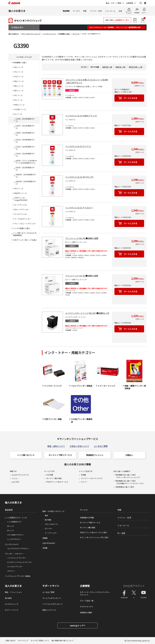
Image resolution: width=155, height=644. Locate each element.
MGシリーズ (19, 81)
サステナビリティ (87, 607)
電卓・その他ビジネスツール (53, 511)
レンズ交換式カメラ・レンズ (16, 518)
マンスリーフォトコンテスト (92, 478)
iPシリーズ (18, 95)
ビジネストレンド (12, 604)
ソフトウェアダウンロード (53, 604)
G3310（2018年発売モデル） (25, 141)
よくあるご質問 (101, 446)
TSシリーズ (19, 72)
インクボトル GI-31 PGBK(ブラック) (81, 116)
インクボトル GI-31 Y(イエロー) (79, 208)
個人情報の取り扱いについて (63, 640)
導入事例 (8, 598)
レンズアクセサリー (14, 539)
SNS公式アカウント (134, 586)
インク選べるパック (26, 455)
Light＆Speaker (49, 543)
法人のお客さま (13, 586)
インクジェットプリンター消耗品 (18, 576)
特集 (85, 11)
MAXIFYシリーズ (20, 193)
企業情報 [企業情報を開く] (130, 3)
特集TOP (13, 471)
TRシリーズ (19, 77)
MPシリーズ (19, 91)
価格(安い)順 (120, 67)
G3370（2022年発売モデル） (25, 127)
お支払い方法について (79, 446)
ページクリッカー (51, 533)
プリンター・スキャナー (14, 554)
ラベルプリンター (21, 214)
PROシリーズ (19, 105)
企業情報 (85, 586)
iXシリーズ (18, 100)
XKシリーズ (19, 67)
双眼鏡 (45, 538)
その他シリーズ (20, 109)
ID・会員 (121, 533)
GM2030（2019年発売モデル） (26, 183)
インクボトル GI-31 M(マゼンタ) (79, 177)
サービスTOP (49, 471)
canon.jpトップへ (78, 625)
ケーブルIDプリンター (23, 219)
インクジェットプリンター (17, 558)
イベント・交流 (96, 11)
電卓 (46, 515)
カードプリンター (21, 205)
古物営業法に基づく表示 (125, 487)
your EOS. (16, 482)
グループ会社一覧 (87, 601)
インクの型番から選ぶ (22, 228)
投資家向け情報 (86, 613)
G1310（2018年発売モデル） (25, 148)
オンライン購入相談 (54, 478)
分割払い (129, 455)
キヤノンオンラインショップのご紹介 (94, 537)
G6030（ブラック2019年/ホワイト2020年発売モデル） (26, 162)
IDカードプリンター (22, 210)
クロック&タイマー (52, 524)
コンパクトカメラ (12, 544)
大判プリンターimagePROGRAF (21, 199)
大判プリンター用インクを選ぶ (25, 240)
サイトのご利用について (40, 640)
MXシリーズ (19, 86)
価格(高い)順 (107, 67)
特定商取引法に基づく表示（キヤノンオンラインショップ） (128, 476)
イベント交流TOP (86, 471)
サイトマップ (23, 640)
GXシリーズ (19, 188)
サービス (76, 11)
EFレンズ (10, 530)
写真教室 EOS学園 (87, 518)
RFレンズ (11, 526)
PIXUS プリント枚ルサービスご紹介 (93, 532)
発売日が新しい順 (136, 67)
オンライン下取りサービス (60, 455)
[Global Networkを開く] (145, 3)
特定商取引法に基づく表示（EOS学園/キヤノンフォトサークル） (130, 482)
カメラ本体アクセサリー (16, 535)
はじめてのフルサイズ (20, 475)
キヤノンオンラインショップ (31, 34)
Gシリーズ (76, 34)
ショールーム (110, 11)
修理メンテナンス (49, 610)
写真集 (45, 548)
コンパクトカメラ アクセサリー (18, 548)
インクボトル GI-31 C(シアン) (78, 146)
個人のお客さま (17, 11)
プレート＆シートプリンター (25, 224)
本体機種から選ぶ (64, 34)
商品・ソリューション (13, 592)
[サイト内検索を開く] (141, 3)
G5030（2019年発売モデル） (25, 169)
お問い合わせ (10, 640)
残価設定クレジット (95, 455)
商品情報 (66, 11)
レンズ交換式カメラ (14, 522)
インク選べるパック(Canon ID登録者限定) (25, 234)
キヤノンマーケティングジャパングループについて (95, 593)
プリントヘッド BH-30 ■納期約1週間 (82, 238)
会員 (120, 11)
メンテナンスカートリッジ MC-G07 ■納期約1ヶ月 (87, 313)
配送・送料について (56, 446)
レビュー (15, 478)
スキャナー (11, 571)
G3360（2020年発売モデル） (25, 134)
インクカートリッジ (49, 34)
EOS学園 (50, 475)
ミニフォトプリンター (15, 567)
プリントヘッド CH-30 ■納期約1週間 (82, 276)
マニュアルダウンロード (52, 598)
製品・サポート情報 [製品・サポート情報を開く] (113, 3)
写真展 (83, 475)
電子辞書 (48, 520)
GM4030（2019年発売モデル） (26, 176)
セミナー (84, 482)
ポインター (49, 529)
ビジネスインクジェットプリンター (20, 562)
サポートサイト (51, 586)
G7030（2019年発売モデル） (25, 155)
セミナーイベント (12, 610)
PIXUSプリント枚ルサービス (57, 482)
